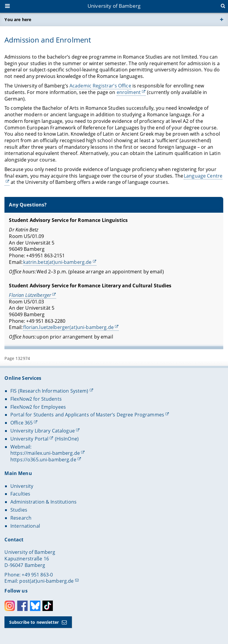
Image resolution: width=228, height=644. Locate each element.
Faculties (20, 494)
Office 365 (22, 423)
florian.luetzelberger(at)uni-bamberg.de (69, 327)
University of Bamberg (114, 6)
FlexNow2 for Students (36, 399)
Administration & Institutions (43, 502)
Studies (19, 510)
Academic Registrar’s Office (100, 86)
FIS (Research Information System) (49, 391)
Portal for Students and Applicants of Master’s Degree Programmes (87, 415)
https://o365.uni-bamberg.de (43, 460)
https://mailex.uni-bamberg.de (45, 453)
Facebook (22, 606)
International (25, 526)
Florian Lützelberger (30, 295)
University (22, 486)
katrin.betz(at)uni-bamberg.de (58, 262)
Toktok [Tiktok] (48, 606)
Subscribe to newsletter (34, 622)
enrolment (129, 92)
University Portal (29, 439)
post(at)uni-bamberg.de (46, 581)
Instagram (10, 606)
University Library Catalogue (43, 431)
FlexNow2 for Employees (38, 407)
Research (21, 518)
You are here (18, 19)
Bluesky (35, 606)
